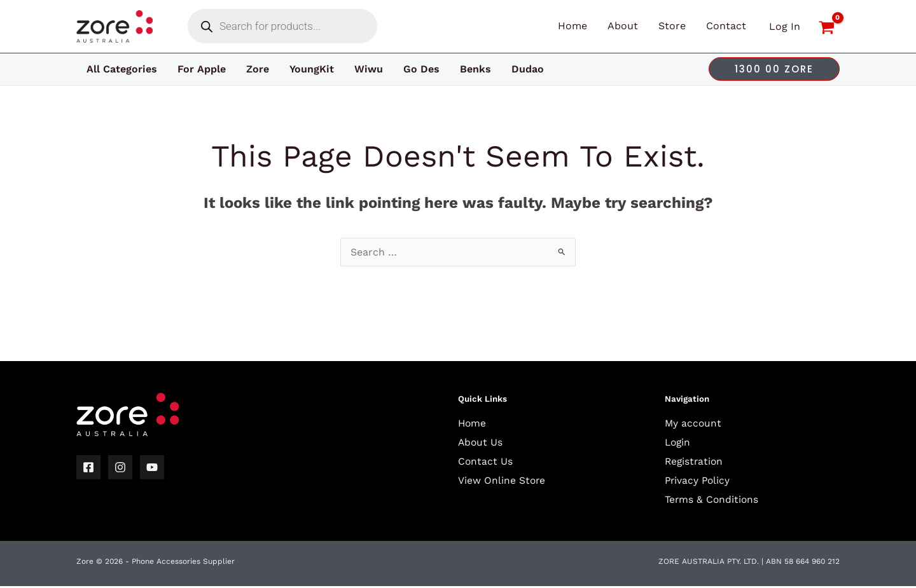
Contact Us (486, 461)
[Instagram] (120, 467)
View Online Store (502, 480)
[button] (774, 69)
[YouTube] (152, 467)
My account (694, 423)
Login (678, 442)
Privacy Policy (698, 480)
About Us (481, 442)
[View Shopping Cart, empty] (826, 26)
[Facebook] (88, 467)
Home (473, 423)
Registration (695, 461)
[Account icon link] (785, 27)
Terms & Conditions (713, 499)
